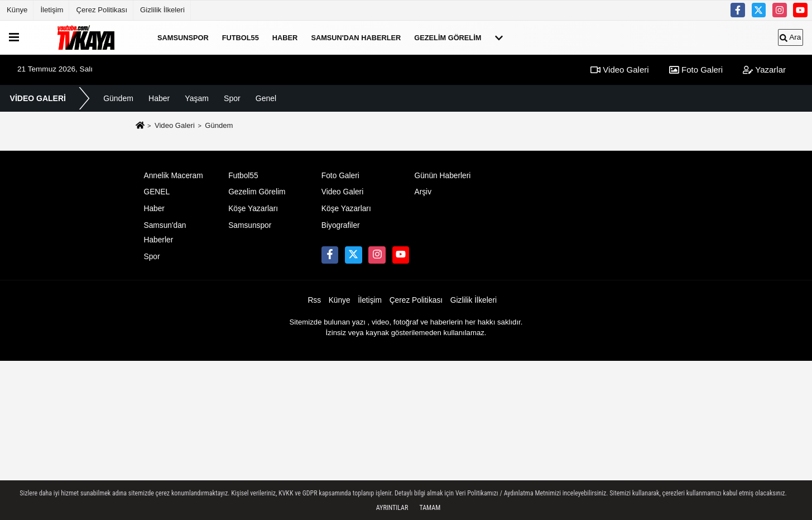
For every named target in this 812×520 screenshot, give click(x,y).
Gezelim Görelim (448, 37)
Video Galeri (619, 70)
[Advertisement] (406, 439)
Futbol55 (241, 37)
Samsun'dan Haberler (356, 37)
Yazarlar (764, 70)
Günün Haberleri (442, 176)
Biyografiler (341, 225)
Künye (17, 10)
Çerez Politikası (102, 10)
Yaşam (197, 98)
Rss (314, 300)
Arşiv (423, 192)
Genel (266, 98)
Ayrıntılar (392, 508)
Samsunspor (183, 37)
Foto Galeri (696, 70)
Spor (232, 98)
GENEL (157, 192)
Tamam (430, 508)
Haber (285, 37)
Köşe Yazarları (253, 209)
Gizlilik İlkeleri (162, 10)
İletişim (52, 10)
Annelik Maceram (174, 176)
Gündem (118, 98)
